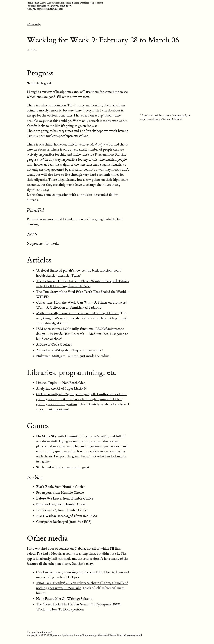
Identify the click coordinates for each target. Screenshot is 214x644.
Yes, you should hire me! (39, 632)
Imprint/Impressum (84, 635)
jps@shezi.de (101, 635)
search (100, 3)
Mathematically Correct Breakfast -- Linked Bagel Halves (77, 313)
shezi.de (31, 3)
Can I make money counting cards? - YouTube (69, 572)
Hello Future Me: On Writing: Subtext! (64, 599)
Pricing (76, 3)
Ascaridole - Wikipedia (53, 350)
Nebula (80, 549)
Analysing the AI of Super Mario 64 (61, 388)
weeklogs (84, 3)
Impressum (66, 3)
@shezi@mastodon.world (129, 635)
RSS (37, 3)
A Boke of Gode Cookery (54, 345)
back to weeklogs (34, 25)
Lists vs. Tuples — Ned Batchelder (60, 383)
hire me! (59, 9)
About (43, 3)
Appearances (53, 3)
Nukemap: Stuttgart (50, 356)
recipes (93, 3)
